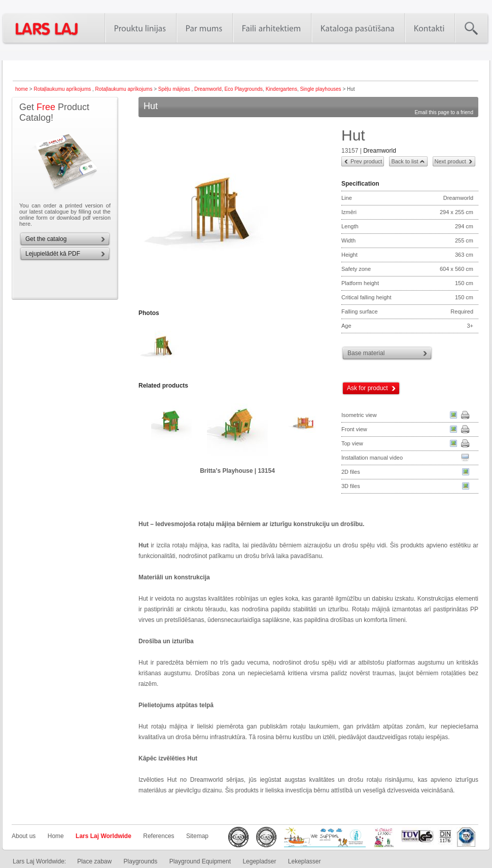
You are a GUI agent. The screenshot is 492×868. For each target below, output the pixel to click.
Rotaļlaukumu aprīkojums (63, 89)
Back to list (405, 161)
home (22, 89)
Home (56, 836)
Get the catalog (46, 239)
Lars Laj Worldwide (103, 836)
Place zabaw (94, 861)
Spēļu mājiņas (175, 89)
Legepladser (259, 861)
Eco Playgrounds (243, 89)
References (159, 836)
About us (24, 836)
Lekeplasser (305, 861)
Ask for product (367, 388)
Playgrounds (141, 861)
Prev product (366, 161)
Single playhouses (320, 89)
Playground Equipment (200, 861)
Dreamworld (208, 89)
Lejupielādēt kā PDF (53, 254)
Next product (450, 161)
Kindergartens (282, 89)
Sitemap (197, 836)
